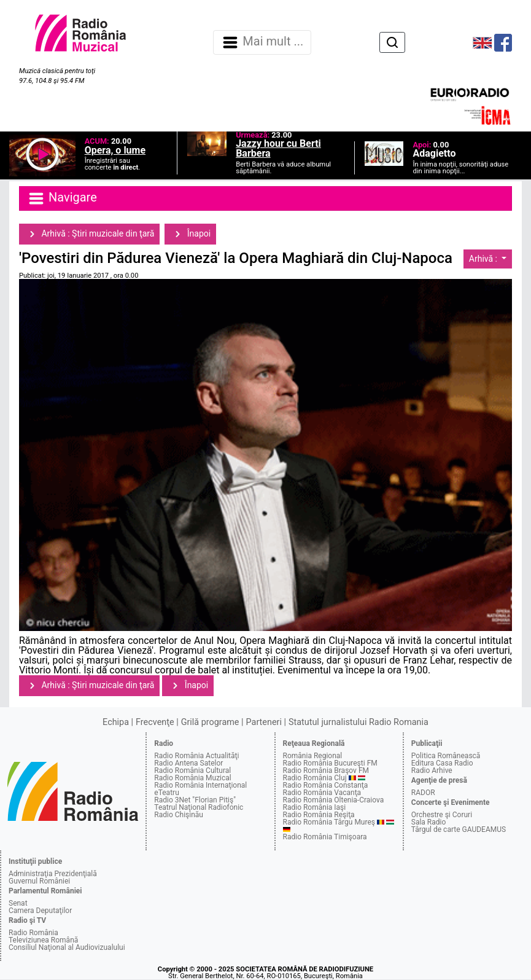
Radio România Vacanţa (322, 793)
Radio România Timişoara (325, 837)
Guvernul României (39, 881)
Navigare (62, 198)
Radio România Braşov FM (326, 770)
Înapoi (190, 234)
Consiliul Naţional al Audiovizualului (67, 947)
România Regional (313, 756)
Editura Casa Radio (442, 763)
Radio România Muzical (192, 778)
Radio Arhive (432, 770)
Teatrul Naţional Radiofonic (199, 807)
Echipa (116, 722)
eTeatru (166, 793)
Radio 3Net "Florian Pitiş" (195, 800)
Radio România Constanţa (326, 785)
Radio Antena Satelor (188, 763)
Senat (18, 903)
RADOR (423, 793)
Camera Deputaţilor (40, 911)
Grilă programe (210, 722)
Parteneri (264, 722)
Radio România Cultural (192, 770)
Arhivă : (484, 259)
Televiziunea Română (43, 940)
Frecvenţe (155, 722)
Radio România (33, 933)
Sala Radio (429, 822)
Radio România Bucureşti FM (330, 763)
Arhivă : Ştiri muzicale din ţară (89, 234)
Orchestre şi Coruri (442, 815)
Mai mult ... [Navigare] (262, 42)
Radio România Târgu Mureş (329, 822)
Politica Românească (446, 756)
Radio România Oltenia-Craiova (334, 800)
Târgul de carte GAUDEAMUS (459, 829)
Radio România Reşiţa (319, 815)
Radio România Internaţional (200, 785)
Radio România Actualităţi (196, 756)
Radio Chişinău (179, 815)
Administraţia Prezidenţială (53, 874)
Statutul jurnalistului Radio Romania (359, 722)
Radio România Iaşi (315, 807)
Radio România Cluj (315, 778)
